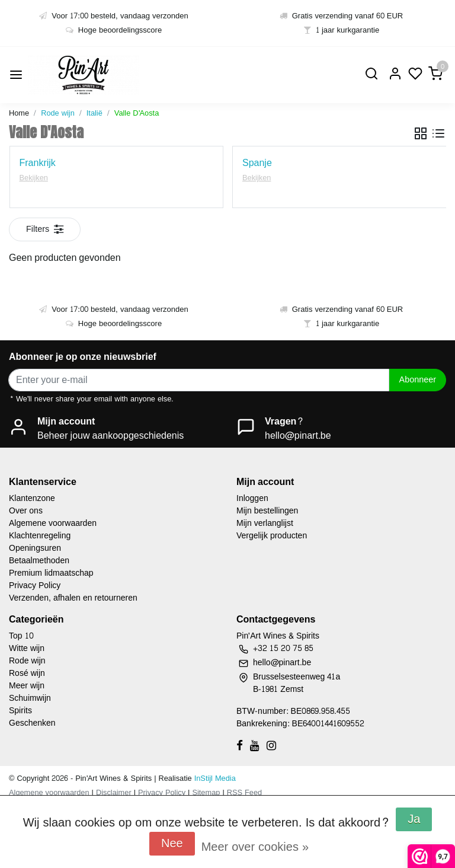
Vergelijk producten (272, 536)
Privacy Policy (35, 585)
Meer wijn (27, 686)
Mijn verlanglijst (265, 523)
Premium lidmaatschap (51, 573)
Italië (94, 113)
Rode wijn (58, 113)
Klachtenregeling (40, 536)
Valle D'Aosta (137, 113)
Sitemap (206, 793)
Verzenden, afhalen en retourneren (73, 598)
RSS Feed (244, 793)
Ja (414, 819)
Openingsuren (35, 548)
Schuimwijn (30, 698)
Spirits (20, 711)
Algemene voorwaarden (53, 523)
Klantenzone (32, 498)
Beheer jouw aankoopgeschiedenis (110, 435)
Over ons (26, 511)
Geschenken (32, 723)
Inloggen (252, 498)
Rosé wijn (27, 673)
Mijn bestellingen (267, 511)
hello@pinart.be (298, 435)
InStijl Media (214, 778)
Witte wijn (27, 648)
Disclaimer (114, 793)
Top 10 (21, 636)
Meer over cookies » (255, 847)
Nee (172, 844)
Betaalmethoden (39, 561)
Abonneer (418, 379)
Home (19, 113)
